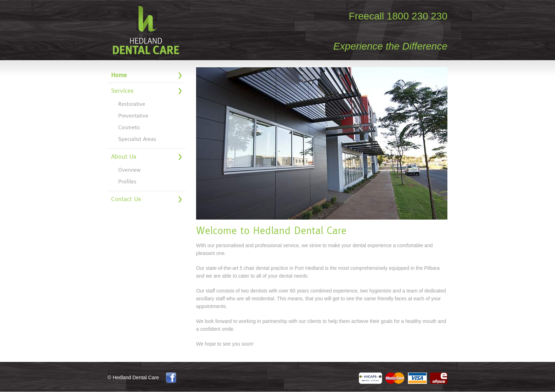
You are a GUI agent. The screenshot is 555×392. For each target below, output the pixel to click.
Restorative (132, 104)
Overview (129, 170)
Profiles (127, 181)
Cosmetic (129, 127)
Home (119, 75)
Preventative (133, 116)
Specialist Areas (137, 139)
